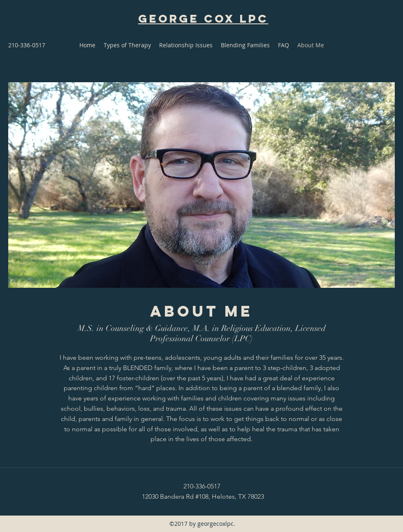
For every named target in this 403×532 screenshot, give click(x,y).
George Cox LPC (203, 19)
